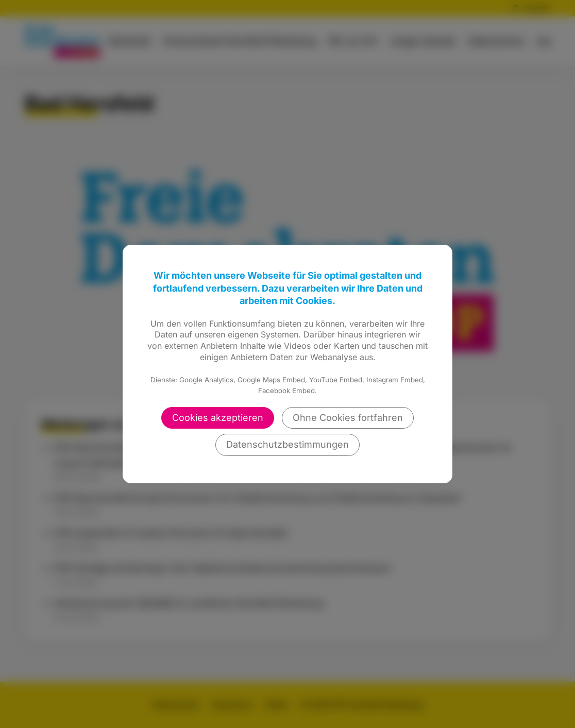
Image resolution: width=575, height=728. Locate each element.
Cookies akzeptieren (218, 418)
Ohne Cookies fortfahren (348, 418)
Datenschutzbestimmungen (287, 444)
